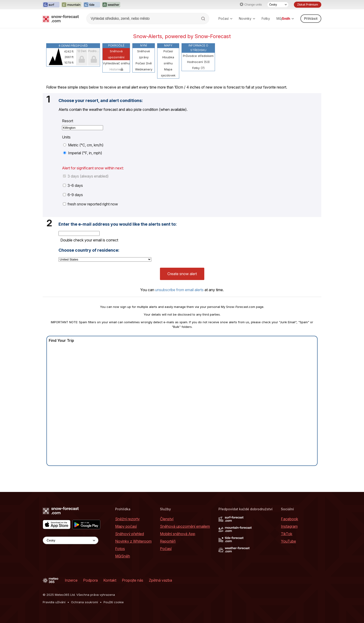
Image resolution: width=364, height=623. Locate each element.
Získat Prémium (308, 5)
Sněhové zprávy (144, 54)
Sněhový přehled (130, 534)
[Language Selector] (278, 5)
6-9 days (73, 195)
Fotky (266, 18)
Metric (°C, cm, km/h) (83, 145)
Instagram (289, 526)
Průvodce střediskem (198, 56)
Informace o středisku (198, 48)
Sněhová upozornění (116, 54)
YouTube (288, 541)
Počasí (225, 18)
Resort (68, 121)
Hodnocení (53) (198, 62)
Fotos (120, 549)
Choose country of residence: (89, 250)
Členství (167, 519)
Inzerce (71, 580)
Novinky (247, 18)
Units (66, 137)
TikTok (287, 534)
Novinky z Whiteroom (133, 541)
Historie (116, 69)
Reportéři (168, 541)
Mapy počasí (126, 526)
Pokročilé (116, 45)
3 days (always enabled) (86, 176)
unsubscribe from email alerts (179, 290)
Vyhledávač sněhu (116, 63)
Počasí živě (144, 63)
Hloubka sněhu (168, 60)
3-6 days (73, 185)
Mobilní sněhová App (178, 534)
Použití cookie (114, 602)
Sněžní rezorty (127, 519)
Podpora (90, 580)
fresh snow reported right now (90, 204)
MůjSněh (123, 556)
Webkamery (144, 69)
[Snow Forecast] (61, 19)
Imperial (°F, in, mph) (83, 153)
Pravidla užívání (54, 602)
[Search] (204, 19)
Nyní (144, 45)
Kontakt (110, 580)
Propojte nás (133, 580)
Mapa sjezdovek (168, 72)
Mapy (168, 45)
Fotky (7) (198, 68)
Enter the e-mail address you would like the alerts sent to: (118, 224)
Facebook (289, 519)
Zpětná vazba (160, 580)
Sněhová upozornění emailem (185, 526)
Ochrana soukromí (84, 602)
